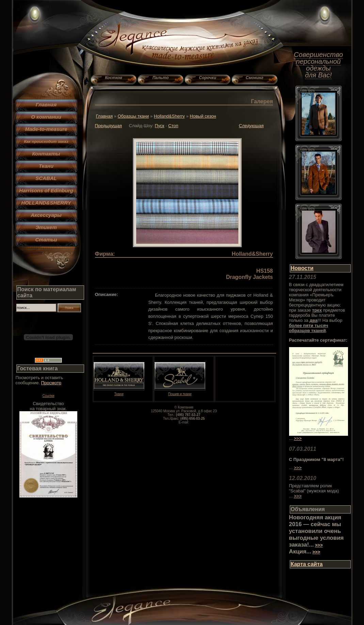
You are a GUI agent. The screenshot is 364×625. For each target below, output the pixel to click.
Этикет (46, 227)
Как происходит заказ (46, 141)
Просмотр (51, 383)
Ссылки (48, 396)
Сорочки (207, 78)
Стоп (173, 126)
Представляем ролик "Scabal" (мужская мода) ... (314, 491)
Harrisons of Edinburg (46, 190)
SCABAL (46, 178)
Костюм (114, 78)
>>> (298, 438)
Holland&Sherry (169, 116)
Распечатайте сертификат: (318, 340)
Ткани (46, 166)
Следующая (251, 126)
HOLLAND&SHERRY (46, 203)
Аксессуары (46, 215)
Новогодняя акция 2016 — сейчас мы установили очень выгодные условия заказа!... (316, 531)
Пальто (161, 78)
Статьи (46, 240)
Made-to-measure (46, 129)
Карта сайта (307, 564)
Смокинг (255, 78)
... (291, 468)
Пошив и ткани (180, 392)
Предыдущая (109, 126)
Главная (46, 105)
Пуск (160, 126)
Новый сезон (203, 116)
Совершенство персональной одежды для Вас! (318, 65)
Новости (302, 268)
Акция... (300, 552)
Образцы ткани (133, 116)
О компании (46, 117)
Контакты (46, 154)
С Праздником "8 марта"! (316, 459)
